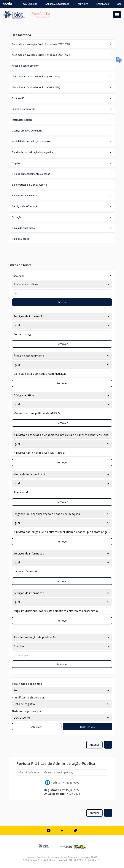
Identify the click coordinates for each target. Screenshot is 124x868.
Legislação (103, 4)
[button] (62, 44)
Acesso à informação (57, 4)
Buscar (62, 302)
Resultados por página (27, 684)
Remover (62, 344)
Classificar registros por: (28, 697)
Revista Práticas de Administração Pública (56, 763)
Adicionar (62, 664)
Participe (83, 4)
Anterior (94, 745)
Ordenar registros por (27, 711)
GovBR (8, 4)
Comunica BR (30, 4)
